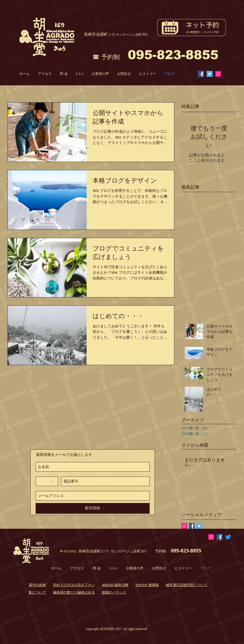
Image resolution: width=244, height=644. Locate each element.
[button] (115, 585)
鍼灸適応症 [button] (175, 585)
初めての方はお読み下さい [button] (74, 585)
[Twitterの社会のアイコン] (210, 74)
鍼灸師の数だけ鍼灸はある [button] (74, 592)
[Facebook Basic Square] (192, 526)
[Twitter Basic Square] (199, 526)
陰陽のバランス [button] (114, 592)
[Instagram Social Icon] (218, 74)
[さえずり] (228, 537)
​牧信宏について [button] (195, 585)
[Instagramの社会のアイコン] (184, 526)
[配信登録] (93, 508)
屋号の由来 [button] (37, 585)
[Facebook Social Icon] (201, 74)
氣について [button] (37, 592)
